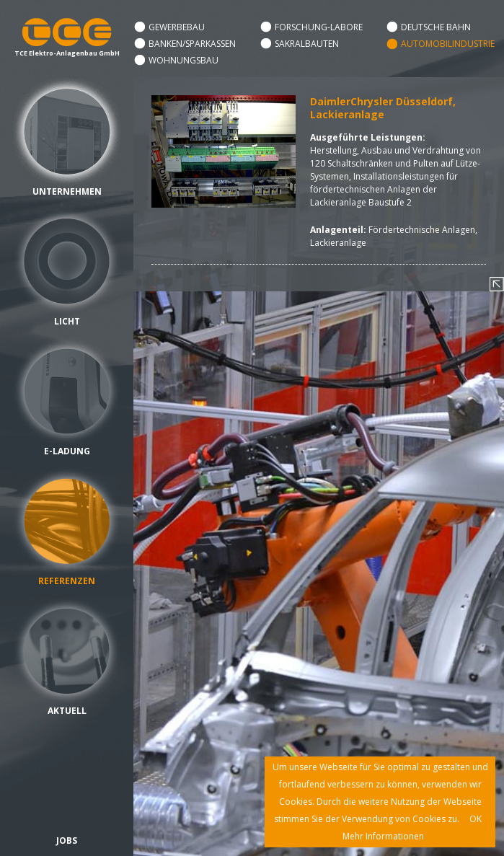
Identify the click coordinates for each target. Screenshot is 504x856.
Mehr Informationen (383, 836)
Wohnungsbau (184, 60)
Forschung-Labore (319, 27)
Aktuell (67, 711)
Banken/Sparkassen (192, 44)
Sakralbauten (307, 44)
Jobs (67, 840)
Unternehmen (67, 191)
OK (476, 819)
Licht (67, 321)
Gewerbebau (177, 27)
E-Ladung (67, 451)
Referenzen (67, 581)
